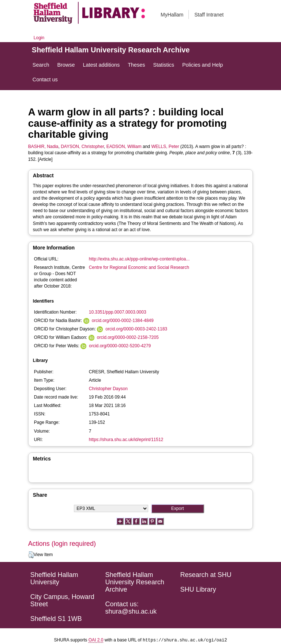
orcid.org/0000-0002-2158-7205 (128, 337)
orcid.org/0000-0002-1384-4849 (123, 321)
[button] (31, 555)
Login (39, 38)
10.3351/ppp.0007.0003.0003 (118, 312)
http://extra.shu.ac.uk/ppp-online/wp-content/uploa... (139, 259)
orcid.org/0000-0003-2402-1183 (136, 329)
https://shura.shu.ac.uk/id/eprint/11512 (126, 440)
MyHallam (172, 15)
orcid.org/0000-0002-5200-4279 (120, 346)
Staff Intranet (209, 15)
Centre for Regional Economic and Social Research (139, 267)
